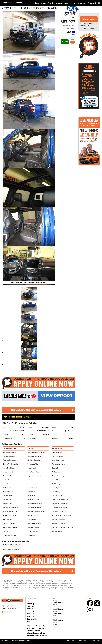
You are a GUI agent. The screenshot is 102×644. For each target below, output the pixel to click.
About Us (76, 3)
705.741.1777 (8, 612)
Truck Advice (32, 628)
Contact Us (67, 3)
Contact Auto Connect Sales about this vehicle (43, 410)
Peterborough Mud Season (37, 635)
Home (37, 3)
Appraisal (59, 3)
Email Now (89, 19)
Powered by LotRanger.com (90, 640)
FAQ (29, 626)
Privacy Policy (70, 640)
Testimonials (92, 3)
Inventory (43, 3)
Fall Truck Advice (33, 631)
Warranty (83, 3)
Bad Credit (36, 626)
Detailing (43, 628)
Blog (44, 626)
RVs (99, 3)
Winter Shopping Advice (36, 633)
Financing (51, 3)
